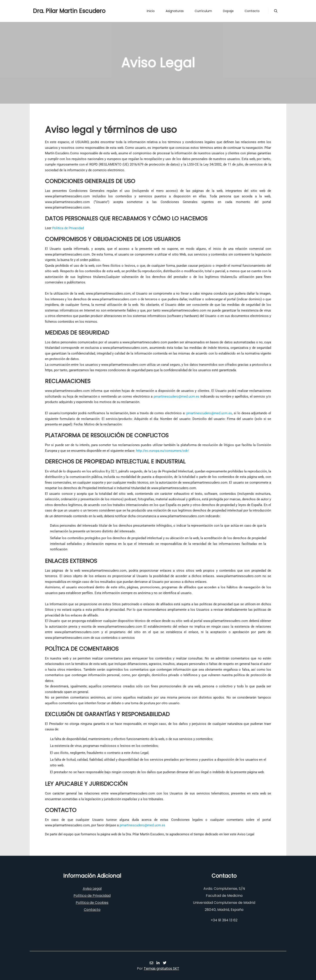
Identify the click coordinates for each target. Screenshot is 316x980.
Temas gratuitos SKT (162, 968)
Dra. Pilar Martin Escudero (55, 11)
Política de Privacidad (68, 228)
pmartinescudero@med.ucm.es (176, 396)
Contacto (92, 910)
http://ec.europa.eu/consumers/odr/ (162, 451)
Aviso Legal (92, 889)
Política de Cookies (92, 903)
